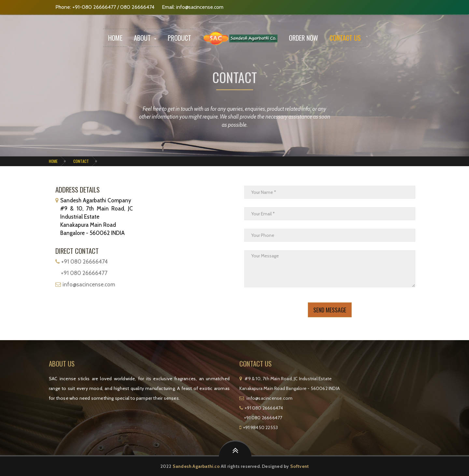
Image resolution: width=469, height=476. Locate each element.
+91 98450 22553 (260, 427)
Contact (81, 161)
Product (179, 38)
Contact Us (345, 38)
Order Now (304, 38)
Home (115, 38)
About (145, 38)
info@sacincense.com (200, 7)
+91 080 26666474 (85, 262)
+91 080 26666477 (84, 273)
